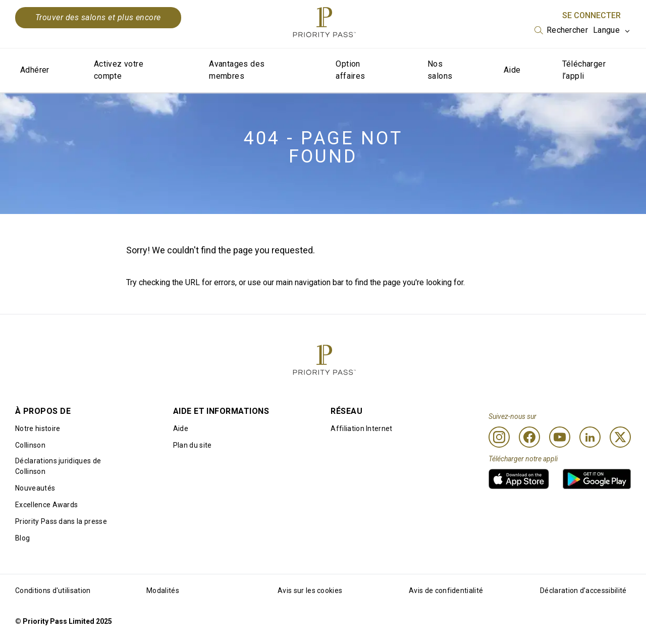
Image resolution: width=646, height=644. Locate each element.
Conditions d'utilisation (53, 591)
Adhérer (35, 70)
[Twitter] (620, 437)
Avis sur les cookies (310, 591)
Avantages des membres (237, 70)
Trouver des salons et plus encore (98, 17)
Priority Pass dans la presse (61, 521)
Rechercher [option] (567, 30)
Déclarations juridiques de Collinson (58, 466)
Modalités (163, 591)
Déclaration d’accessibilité (583, 591)
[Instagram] (499, 437)
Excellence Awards (46, 505)
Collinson (30, 445)
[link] (519, 479)
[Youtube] (560, 437)
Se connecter (591, 15)
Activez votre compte (119, 70)
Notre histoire (38, 428)
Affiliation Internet (361, 428)
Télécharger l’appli (584, 70)
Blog (22, 538)
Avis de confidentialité (446, 591)
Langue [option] (606, 30)
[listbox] (561, 30)
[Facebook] (529, 437)
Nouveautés (35, 488)
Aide (512, 70)
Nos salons (440, 70)
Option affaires (350, 70)
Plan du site (193, 445)
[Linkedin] (590, 437)
